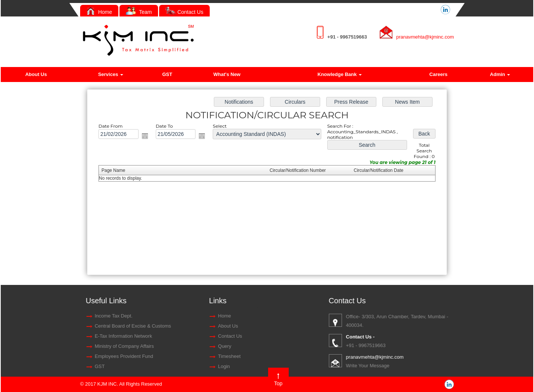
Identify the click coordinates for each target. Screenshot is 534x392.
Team (139, 12)
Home (99, 12)
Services (111, 74)
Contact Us (184, 12)
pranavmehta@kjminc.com (425, 37)
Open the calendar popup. (148, 137)
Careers (439, 74)
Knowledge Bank (340, 74)
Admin (500, 74)
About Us (36, 74)
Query (38, 346)
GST (167, 74)
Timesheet (43, 356)
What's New (227, 74)
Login (37, 366)
